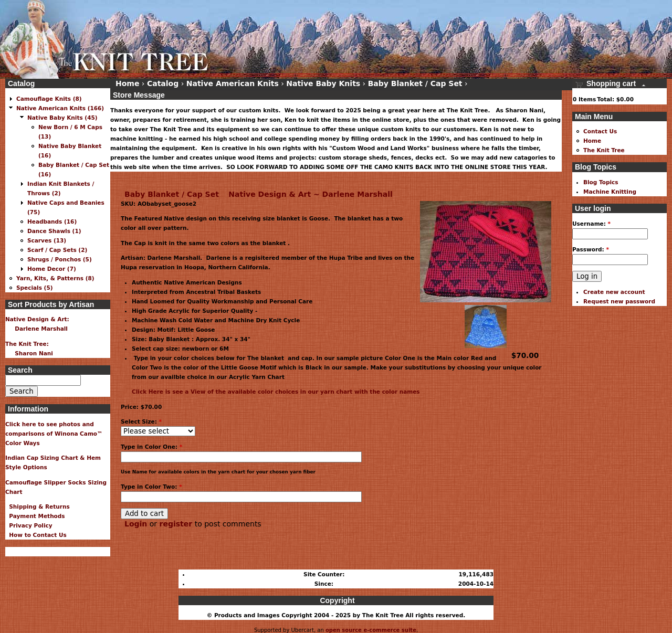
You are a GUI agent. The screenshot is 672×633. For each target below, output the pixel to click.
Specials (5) (35, 288)
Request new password (619, 301)
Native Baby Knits (323, 83)
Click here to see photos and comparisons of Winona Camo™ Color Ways (54, 434)
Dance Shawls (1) (54, 231)
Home (127, 83)
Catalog (163, 83)
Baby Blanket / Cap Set (172, 194)
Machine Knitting (610, 192)
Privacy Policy (29, 525)
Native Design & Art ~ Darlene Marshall (310, 194)
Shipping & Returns (38, 507)
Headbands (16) (52, 221)
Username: (591, 224)
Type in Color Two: (151, 487)
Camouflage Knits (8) (49, 99)
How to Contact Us (36, 535)
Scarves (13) (47, 240)
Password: (591, 249)
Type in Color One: (151, 447)
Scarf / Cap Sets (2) (57, 250)
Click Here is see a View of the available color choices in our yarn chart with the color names (276, 392)
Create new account (614, 292)
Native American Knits (233, 83)
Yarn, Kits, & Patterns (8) (55, 278)
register (176, 524)
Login (136, 524)
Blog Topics (601, 182)
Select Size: (141, 421)
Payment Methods (35, 516)
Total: (606, 99)
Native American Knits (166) (60, 108)
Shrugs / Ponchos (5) (60, 259)
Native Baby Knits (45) (62, 118)
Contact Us (600, 131)
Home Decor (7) (52, 269)
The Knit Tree (604, 150)
